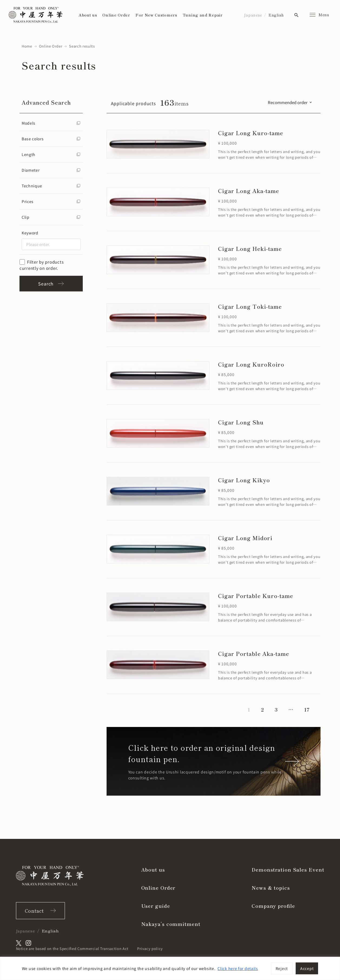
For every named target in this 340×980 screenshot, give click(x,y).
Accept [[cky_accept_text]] (307, 968)
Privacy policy (150, 949)
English (276, 15)
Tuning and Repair (203, 15)
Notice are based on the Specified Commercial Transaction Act (72, 949)
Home (27, 46)
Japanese (253, 15)
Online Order (116, 15)
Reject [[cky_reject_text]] (282, 968)
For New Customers (156, 15)
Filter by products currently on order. (42, 265)
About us (88, 15)
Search (51, 284)
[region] (170, 968)
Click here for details (238, 968)
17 (307, 709)
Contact (34, 911)
